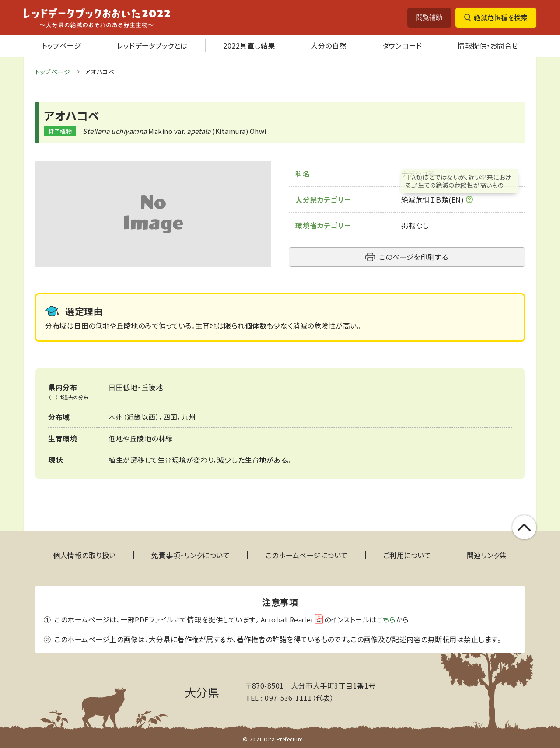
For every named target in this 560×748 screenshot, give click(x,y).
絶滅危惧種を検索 (501, 17)
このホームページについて (307, 555)
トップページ (61, 45)
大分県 (202, 692)
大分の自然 (329, 45)
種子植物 (60, 131)
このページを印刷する (413, 257)
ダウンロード (402, 45)
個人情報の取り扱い (84, 555)
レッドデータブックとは (152, 45)
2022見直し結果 (249, 45)
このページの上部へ (524, 527)
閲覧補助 (429, 17)
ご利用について (407, 555)
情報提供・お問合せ (488, 45)
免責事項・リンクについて (191, 555)
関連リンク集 (487, 555)
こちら (386, 619)
